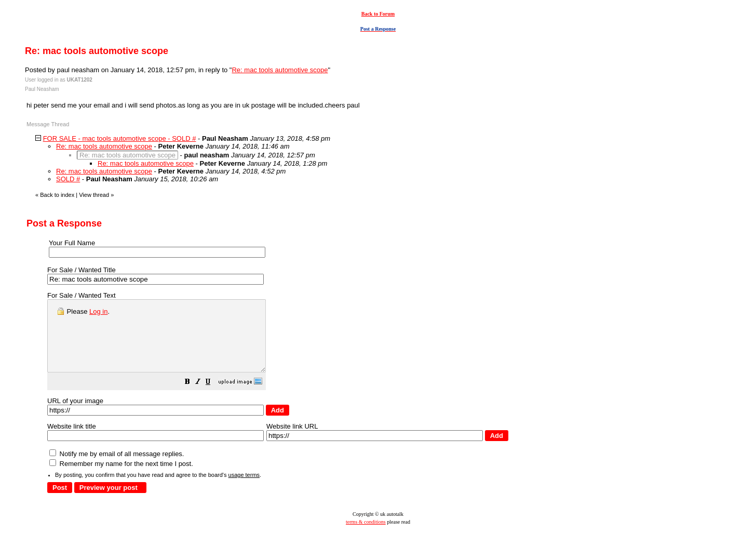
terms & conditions (366, 536)
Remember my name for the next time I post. (121, 478)
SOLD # (68, 179)
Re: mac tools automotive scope (280, 70)
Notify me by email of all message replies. (117, 468)
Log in (98, 311)
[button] (213, 397)
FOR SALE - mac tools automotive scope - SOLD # (120, 138)
